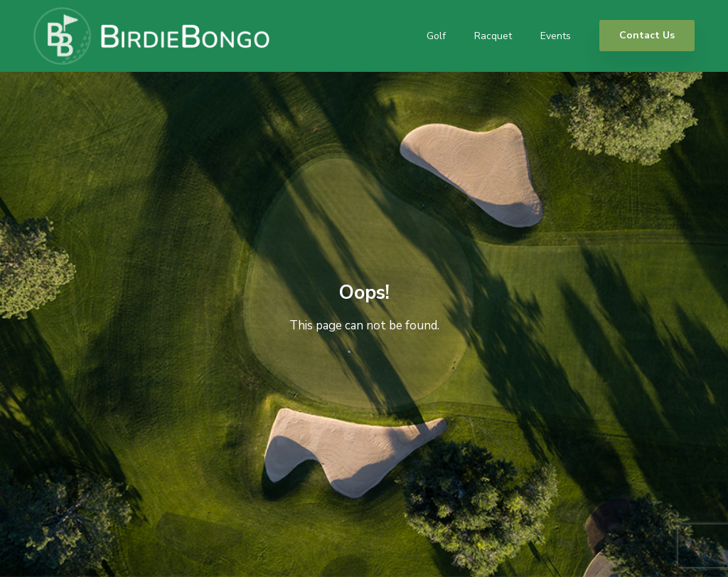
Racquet (493, 36)
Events (556, 36)
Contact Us (647, 35)
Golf (436, 36)
